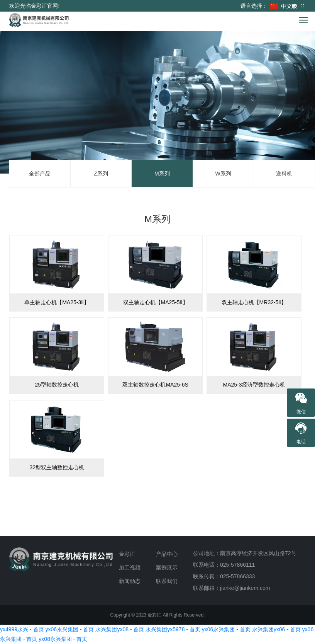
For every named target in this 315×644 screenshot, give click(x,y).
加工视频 (130, 567)
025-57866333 (237, 576)
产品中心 (167, 554)
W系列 (223, 174)
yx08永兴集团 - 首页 (63, 639)
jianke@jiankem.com (245, 588)
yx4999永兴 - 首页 (22, 629)
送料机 (284, 174)
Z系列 (101, 174)
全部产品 (40, 174)
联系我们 (167, 581)
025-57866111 (237, 565)
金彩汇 (127, 554)
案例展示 (167, 567)
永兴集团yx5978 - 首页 (173, 629)
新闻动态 (130, 581)
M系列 (162, 174)
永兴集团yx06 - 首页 (276, 629)
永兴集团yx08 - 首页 (120, 629)
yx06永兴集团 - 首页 (69, 629)
